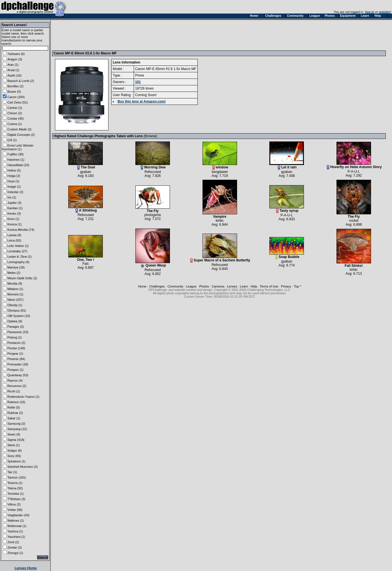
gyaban (86, 172)
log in (370, 12)
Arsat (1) (13, 70)
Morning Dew (153, 166)
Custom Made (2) (19, 129)
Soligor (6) (15, 451)
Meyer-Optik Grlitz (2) (22, 278)
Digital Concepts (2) (21, 135)
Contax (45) (15, 119)
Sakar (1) (14, 418)
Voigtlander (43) (18, 515)
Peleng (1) (15, 337)
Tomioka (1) (15, 494)
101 (138, 82)
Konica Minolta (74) (21, 230)
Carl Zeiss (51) (18, 102)
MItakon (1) (15, 289)
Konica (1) (14, 224)
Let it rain (287, 166)
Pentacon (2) (16, 343)
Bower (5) (14, 92)
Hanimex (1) (16, 160)
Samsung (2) (16, 424)
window (220, 166)
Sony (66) (14, 456)
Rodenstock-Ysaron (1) (23, 397)
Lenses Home (25, 568)
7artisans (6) (16, 54)
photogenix (153, 215)
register (384, 12)
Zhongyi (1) (15, 553)
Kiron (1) (13, 219)
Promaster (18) (18, 364)
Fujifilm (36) (15, 154)
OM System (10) (19, 316)
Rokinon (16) (16, 402)
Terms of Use (269, 286)
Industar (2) (15, 192)
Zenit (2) (13, 542)
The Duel (86, 166)
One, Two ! (86, 258)
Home (142, 286)
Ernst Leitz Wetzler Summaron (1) (18, 147)
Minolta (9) (15, 284)
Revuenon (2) (17, 386)
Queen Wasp (153, 264)
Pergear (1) (15, 354)
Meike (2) (14, 273)
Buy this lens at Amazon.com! (142, 101)
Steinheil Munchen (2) (23, 467)
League (191, 286)
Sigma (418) (16, 440)
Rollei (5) (14, 407)
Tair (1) (12, 472)
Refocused (153, 172)
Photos (204, 286)
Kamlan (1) (15, 208)
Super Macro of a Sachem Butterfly (220, 259)
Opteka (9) (15, 321)
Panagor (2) (16, 327)
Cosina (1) (15, 124)
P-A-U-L (354, 172)
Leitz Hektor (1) (18, 246)
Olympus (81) (17, 310)
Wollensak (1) (17, 526)
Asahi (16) (14, 75)
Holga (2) (14, 176)
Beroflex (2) (15, 86)
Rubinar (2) (15, 413)
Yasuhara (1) (16, 537)
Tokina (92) (15, 488)
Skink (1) (13, 445)
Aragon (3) (15, 59)
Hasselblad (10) (18, 165)
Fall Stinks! (354, 264)
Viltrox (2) (14, 504)
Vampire (220, 215)
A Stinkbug (86, 209)
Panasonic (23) (18, 332)
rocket (354, 221)
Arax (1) (13, 65)
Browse (150, 136)
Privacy (286, 286)
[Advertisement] (157, 35)
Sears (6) (14, 434)
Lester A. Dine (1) (20, 257)
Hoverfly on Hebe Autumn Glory (354, 165)
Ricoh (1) (14, 391)
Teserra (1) (15, 483)
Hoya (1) (13, 181)
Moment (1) (15, 294)
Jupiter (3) (14, 203)
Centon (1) (15, 108)
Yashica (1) (15, 531)
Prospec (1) (15, 370)
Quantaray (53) (18, 375)
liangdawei (220, 172)
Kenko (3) (14, 213)
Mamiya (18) (16, 267)
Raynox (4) (15, 380)
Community (176, 286)
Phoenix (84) (16, 359)
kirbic (220, 221)
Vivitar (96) (15, 510)
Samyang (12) (17, 429)
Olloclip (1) (15, 305)
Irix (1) (12, 197)
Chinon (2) (15, 113)
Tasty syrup (287, 209)
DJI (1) (12, 140)
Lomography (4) (18, 262)
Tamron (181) (17, 477)
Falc (86, 264)
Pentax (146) (16, 348)
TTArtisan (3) (16, 499)
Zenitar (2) (15, 547)
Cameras (218, 286)
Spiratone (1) (16, 461)
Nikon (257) (15, 300)
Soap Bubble (287, 255)
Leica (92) (14, 240)
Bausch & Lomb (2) (21, 81)
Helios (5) (14, 170)
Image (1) (14, 187)
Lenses (232, 286)
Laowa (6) (14, 235)
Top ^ (298, 286)
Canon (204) (16, 97)
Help (254, 286)
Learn (244, 286)
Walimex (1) (16, 521)
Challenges (157, 286)
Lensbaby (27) (17, 251)
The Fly (153, 209)
